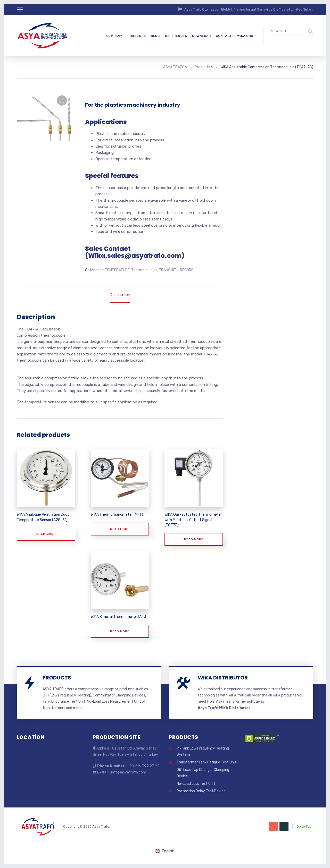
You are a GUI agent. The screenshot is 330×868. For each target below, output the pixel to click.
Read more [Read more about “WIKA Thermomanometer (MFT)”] (120, 529)
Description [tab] (120, 295)
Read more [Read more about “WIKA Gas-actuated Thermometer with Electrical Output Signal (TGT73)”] (194, 539)
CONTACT (224, 36)
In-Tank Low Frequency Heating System (203, 751)
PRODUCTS (137, 36)
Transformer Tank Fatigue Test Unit (207, 762)
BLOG (155, 36)
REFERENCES (176, 36)
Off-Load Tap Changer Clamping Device (203, 773)
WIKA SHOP (246, 36)
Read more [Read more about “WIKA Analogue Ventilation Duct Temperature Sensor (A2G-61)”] (46, 534)
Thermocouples (144, 270)
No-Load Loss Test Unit (196, 784)
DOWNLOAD (201, 36)
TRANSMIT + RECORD (176, 270)
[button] (62, 100)
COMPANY (114, 36)
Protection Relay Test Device (201, 791)
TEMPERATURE (117, 270)
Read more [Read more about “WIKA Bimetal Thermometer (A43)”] (120, 631)
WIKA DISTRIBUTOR (223, 678)
